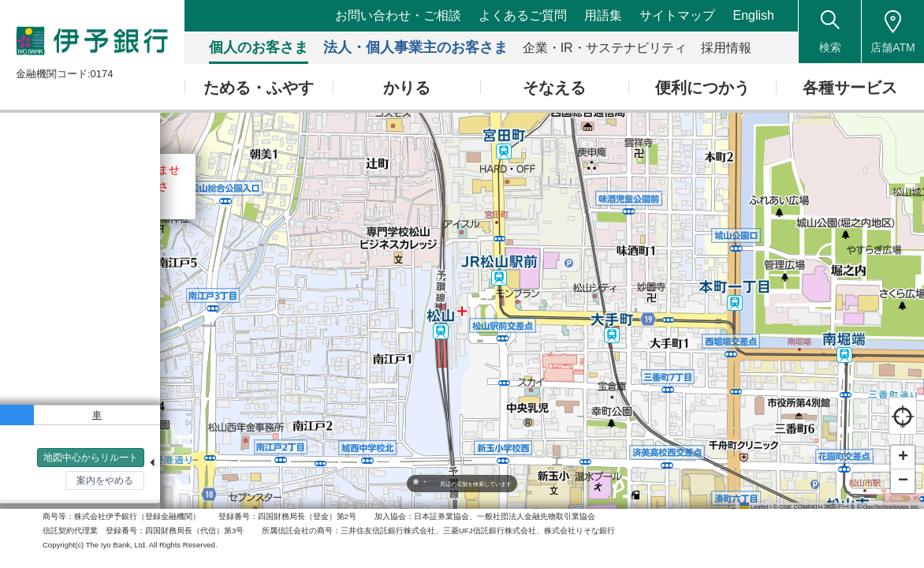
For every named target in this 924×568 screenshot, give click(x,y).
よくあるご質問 (523, 15)
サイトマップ (677, 15)
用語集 (603, 15)
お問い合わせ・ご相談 (398, 15)
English (754, 15)
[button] (903, 458)
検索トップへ (47, 490)
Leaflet (754, 507)
